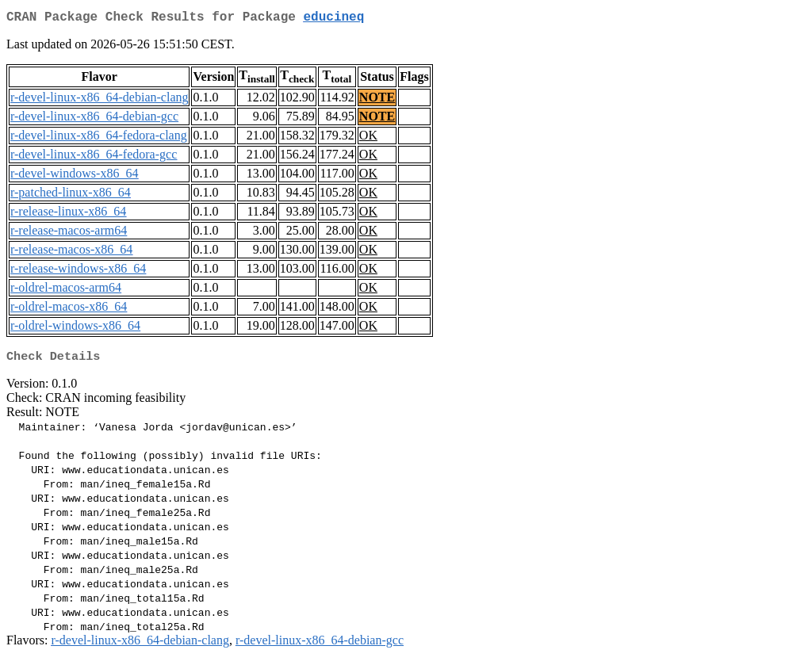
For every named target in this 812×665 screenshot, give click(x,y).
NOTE (377, 100)
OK (368, 138)
